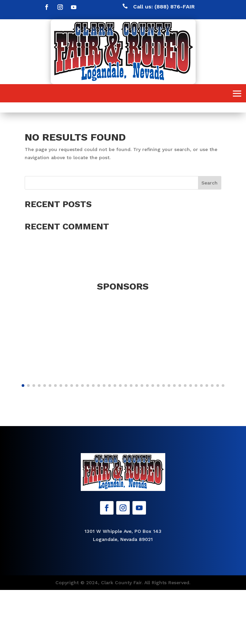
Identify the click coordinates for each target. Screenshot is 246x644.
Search (210, 183)
